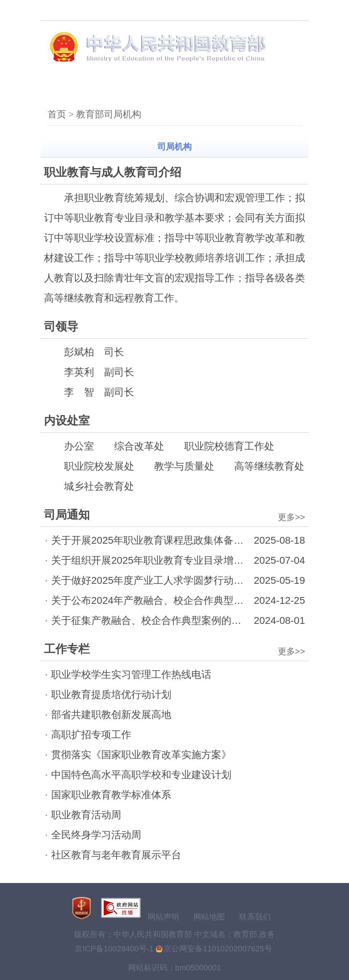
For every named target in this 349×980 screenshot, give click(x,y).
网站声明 (163, 917)
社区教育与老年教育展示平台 (116, 855)
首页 (63, 89)
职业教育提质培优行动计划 (111, 695)
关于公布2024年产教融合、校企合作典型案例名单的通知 (177, 600)
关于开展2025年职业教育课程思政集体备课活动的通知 (172, 540)
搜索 (106, 10)
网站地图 (209, 917)
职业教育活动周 (86, 815)
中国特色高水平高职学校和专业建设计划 (141, 775)
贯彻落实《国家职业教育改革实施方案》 (141, 755)
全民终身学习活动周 (96, 835)
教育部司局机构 (109, 114)
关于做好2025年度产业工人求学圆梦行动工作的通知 (167, 580)
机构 (107, 89)
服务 (240, 89)
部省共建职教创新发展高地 (111, 715)
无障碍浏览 (139, 10)
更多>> (291, 517)
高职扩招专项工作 (91, 735)
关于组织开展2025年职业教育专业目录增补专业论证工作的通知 (192, 560)
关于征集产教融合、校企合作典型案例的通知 (151, 620)
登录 (293, 10)
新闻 (151, 89)
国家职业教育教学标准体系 (111, 795)
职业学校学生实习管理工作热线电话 (131, 675)
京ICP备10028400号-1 (114, 949)
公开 (196, 89)
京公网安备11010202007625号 (218, 949)
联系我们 (255, 917)
